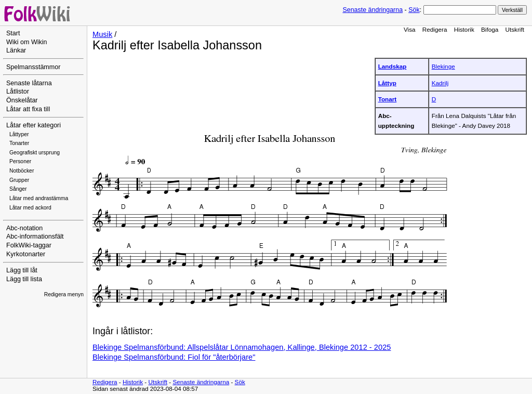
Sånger (18, 189)
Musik (102, 34)
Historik (464, 29)
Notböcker (22, 171)
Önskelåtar (22, 100)
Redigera (435, 29)
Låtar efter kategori (34, 125)
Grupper (19, 180)
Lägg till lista (24, 279)
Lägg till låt (22, 270)
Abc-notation (24, 228)
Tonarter (19, 143)
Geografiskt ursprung (35, 153)
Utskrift (515, 29)
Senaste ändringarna (373, 10)
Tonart (388, 99)
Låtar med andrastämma (39, 198)
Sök (414, 10)
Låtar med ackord (30, 208)
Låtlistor (18, 91)
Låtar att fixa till (28, 109)
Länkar (16, 50)
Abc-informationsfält (35, 237)
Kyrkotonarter (26, 254)
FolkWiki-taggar (29, 245)
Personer (20, 161)
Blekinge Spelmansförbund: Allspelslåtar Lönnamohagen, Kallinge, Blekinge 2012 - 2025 (242, 347)
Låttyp (387, 83)
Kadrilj (440, 83)
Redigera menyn (64, 294)
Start (13, 33)
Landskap (393, 66)
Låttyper (19, 134)
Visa (410, 29)
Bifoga (490, 29)
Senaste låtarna (29, 83)
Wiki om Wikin (27, 42)
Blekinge (443, 66)
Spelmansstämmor (33, 67)
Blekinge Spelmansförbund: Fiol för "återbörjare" (174, 357)
